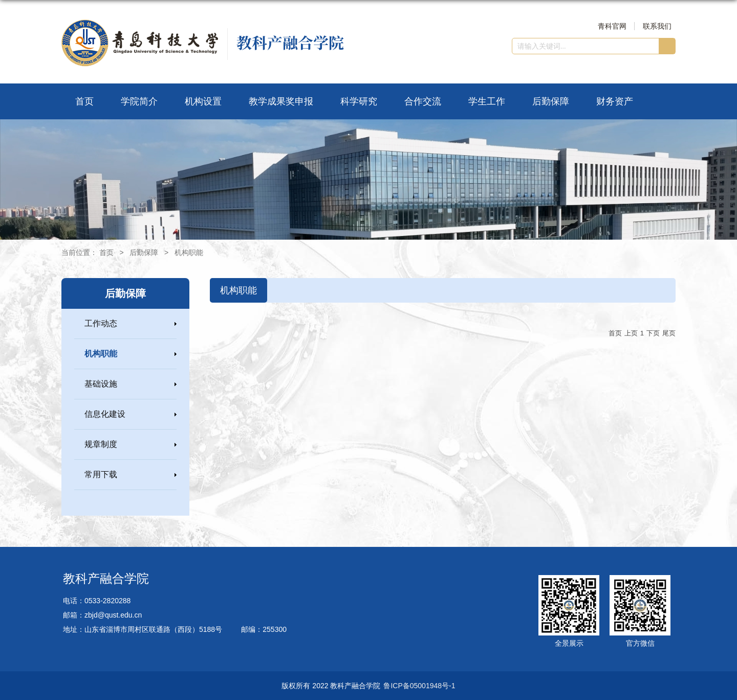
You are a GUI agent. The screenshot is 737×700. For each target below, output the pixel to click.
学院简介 (139, 101)
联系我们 (657, 26)
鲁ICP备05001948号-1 (419, 686)
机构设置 (203, 101)
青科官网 (612, 26)
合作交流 (423, 101)
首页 (84, 101)
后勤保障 (551, 101)
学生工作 (487, 101)
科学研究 (359, 101)
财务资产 (615, 101)
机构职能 (189, 252)
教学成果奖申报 (281, 101)
